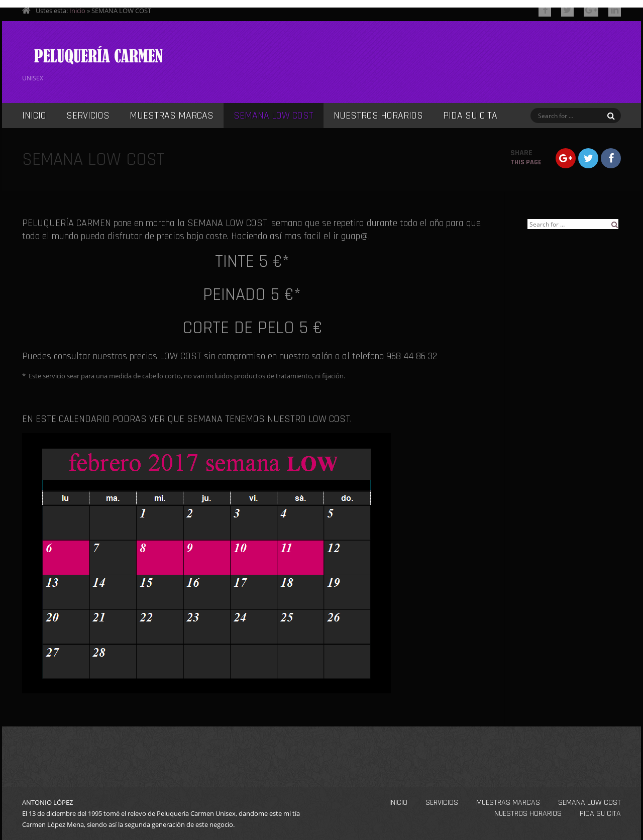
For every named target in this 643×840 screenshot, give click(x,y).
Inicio (77, 11)
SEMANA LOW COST (274, 116)
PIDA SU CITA (470, 116)
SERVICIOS (88, 116)
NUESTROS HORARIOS (378, 116)
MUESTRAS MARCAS (172, 116)
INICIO (34, 116)
